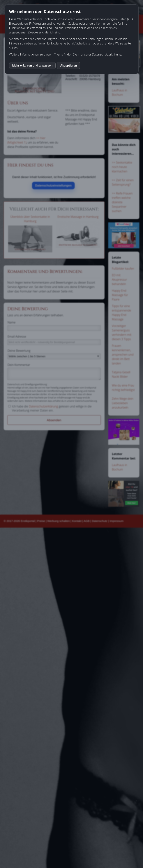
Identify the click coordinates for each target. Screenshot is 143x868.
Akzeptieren (69, 66)
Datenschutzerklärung (107, 54)
